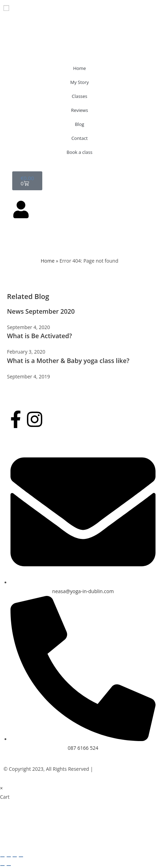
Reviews (79, 110)
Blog (79, 124)
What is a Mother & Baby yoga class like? (68, 361)
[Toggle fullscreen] (9, 857)
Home (79, 68)
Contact (79, 138)
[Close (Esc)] (21, 857)
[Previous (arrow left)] (2, 866)
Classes (79, 96)
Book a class (80, 152)
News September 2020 (41, 311)
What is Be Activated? (39, 336)
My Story (79, 82)
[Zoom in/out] (2, 857)
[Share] (15, 857)
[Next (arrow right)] (9, 866)
